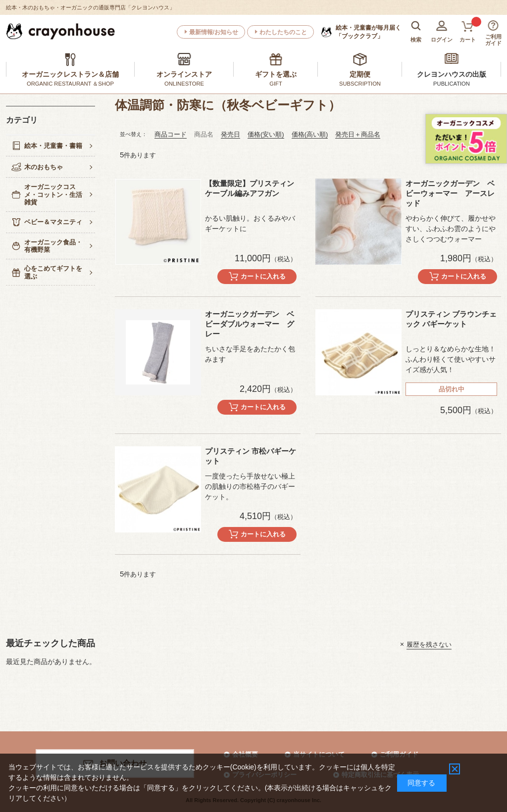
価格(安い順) (266, 134)
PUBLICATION (452, 84)
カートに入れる (263, 276)
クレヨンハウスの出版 (452, 74)
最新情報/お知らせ (214, 32)
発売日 (230, 134)
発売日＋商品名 (358, 134)
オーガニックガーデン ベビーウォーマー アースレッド (450, 193)
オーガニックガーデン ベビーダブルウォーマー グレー (250, 324)
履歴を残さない (429, 644)
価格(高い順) (310, 134)
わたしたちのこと (283, 32)
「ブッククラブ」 (368, 32)
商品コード (171, 134)
